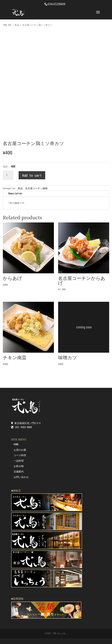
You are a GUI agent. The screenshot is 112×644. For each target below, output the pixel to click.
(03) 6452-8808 (22, 427)
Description (15, 193)
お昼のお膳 (20, 450)
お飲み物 (19, 466)
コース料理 (20, 455)
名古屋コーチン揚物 (36, 188)
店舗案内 (19, 472)
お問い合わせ (21, 477)
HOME (16, 444)
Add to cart (32, 175)
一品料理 (19, 461)
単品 (17, 25)
